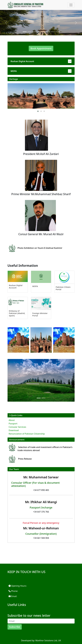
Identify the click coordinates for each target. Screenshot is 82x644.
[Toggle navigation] (71, 5)
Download (14, 430)
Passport (13, 424)
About (12, 420)
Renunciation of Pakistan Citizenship (27, 434)
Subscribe (15, 627)
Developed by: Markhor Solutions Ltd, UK (41, 640)
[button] (38, 111)
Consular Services (17, 427)
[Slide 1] (25, 32)
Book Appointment (41, 48)
